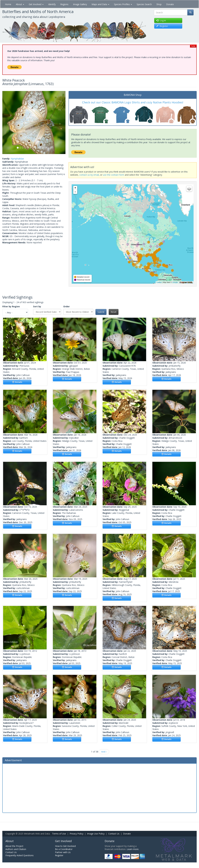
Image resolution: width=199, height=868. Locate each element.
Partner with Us (63, 852)
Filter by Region (11, 306)
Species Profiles (123, 4)
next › (104, 752)
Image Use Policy (96, 834)
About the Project (14, 846)
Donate (170, 4)
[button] (7, 123)
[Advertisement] (99, 788)
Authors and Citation (16, 849)
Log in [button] (161, 20)
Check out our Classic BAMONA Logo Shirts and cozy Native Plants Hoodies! (133, 102)
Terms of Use (59, 834)
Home (8, 4)
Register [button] (162, 26)
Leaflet (159, 282)
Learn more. (133, 849)
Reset (114, 312)
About (20, 4)
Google (175, 282)
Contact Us (114, 834)
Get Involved (36, 4)
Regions (64, 4)
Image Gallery (80, 4)
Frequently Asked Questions (20, 855)
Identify (52, 4)
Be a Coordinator (64, 849)
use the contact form (114, 175)
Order (66, 306)
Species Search (144, 4)
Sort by (37, 306)
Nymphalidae (17, 159)
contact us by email (89, 175)
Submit (101, 312)
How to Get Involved (65, 846)
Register (59, 855)
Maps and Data (100, 4)
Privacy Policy (76, 834)
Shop (159, 4)
